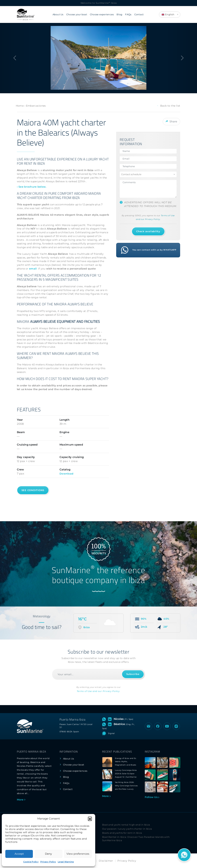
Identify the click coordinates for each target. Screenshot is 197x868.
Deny (48, 854)
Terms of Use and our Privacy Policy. (99, 691)
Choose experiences (102, 14)
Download (66, 474)
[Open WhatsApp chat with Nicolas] (105, 719)
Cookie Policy (31, 862)
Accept (19, 854)
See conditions (33, 490)
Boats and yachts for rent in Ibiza (122, 833)
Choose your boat (77, 14)
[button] (90, 819)
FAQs (128, 14)
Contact (139, 14)
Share (171, 121)
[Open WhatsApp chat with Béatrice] (105, 724)
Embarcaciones (36, 106)
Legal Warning (66, 862)
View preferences (78, 854)
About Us (58, 14)
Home (20, 106)
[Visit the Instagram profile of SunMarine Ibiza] (176, 726)
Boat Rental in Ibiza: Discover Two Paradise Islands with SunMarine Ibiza (136, 839)
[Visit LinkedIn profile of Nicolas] (110, 719)
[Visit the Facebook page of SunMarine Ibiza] (158, 726)
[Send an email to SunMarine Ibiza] (149, 726)
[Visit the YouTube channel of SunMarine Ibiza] (167, 726)
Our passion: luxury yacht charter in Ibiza (127, 829)
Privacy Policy (48, 862)
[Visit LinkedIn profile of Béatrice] (110, 724)
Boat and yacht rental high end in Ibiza (126, 825)
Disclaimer (106, 861)
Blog (119, 14)
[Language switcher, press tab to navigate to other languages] (170, 15)
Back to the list (169, 106)
